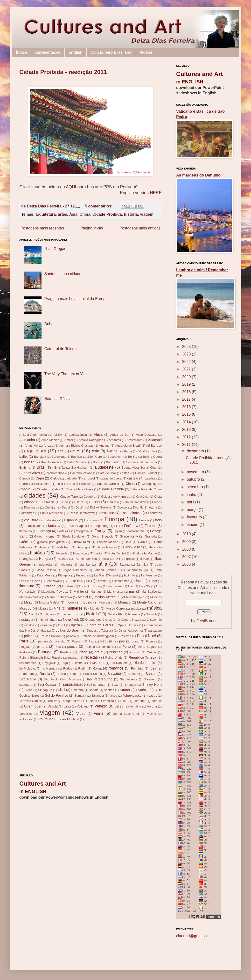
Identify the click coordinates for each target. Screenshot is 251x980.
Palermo (125, 636)
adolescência (78, 435)
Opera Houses (128, 625)
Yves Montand (69, 719)
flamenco (26, 531)
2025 (187, 347)
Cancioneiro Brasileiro (111, 52)
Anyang (104, 446)
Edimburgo (27, 513)
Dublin (80, 507)
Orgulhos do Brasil (66, 630)
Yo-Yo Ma (46, 719)
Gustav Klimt (81, 542)
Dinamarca (32, 507)
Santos (151, 674)
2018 (187, 392)
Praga (83, 652)
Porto (126, 647)
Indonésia (45, 564)
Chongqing (149, 484)
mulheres (75, 608)
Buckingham (80, 468)
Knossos (82, 575)
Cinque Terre (69, 497)
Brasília (59, 468)
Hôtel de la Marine (144, 553)
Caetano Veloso (81, 473)
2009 (187, 542)
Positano (66, 652)
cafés (126, 473)
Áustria (112, 451)
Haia (128, 542)
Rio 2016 (98, 663)
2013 (187, 430)
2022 (187, 362)
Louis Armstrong (90, 586)
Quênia (152, 652)
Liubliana (49, 586)
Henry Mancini (107, 547)
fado (158, 520)
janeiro (193, 525)
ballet (23, 457)
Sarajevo (150, 679)
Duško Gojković (101, 507)
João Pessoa (46, 570)
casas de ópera (111, 478)
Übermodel (33, 706)
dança (95, 502)
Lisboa (139, 581)
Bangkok (40, 457)
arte (60, 451)
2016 (187, 407)
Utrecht (53, 706)
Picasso (151, 641)
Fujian (118, 531)
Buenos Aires (30, 473)
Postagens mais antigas (140, 228)
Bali (154, 451)
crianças (31, 502)
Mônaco (124, 602)
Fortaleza (64, 531)
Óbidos (29, 625)
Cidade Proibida (107, 214)
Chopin (25, 489)
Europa (115, 519)
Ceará (24, 484)
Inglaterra (65, 564)
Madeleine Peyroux (55, 592)
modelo (86, 602)
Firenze (151, 526)
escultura (31, 520)
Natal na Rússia (58, 399)
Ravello (57, 658)
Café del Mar (107, 473)
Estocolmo (91, 520)
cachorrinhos (55, 473)
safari (75, 674)
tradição (109, 701)
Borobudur (113, 462)
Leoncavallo (54, 581)
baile (141, 451)
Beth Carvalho (77, 462)
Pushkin (135, 652)
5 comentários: (99, 206)
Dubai (49, 324)
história (131, 214)
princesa (116, 652)
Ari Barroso (154, 446)
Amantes (115, 440)
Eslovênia (51, 520)
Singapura (45, 690)
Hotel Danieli (117, 553)
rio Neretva (49, 668)
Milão (28, 602)
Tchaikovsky (132, 695)
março (193, 510)
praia (98, 652)
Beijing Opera (152, 457)
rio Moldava (27, 668)
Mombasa (105, 602)
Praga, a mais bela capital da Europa (76, 299)
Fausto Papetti (77, 526)
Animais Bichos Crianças (76, 446)
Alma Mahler (50, 440)
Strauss (126, 690)
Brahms (25, 468)
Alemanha (27, 440)
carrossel (89, 478)
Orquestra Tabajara (100, 630)
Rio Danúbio (119, 663)
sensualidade (74, 684)
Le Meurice (149, 575)
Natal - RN (115, 614)
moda (70, 602)
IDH (117, 559)
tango (113, 696)
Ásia (73, 214)
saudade (25, 685)
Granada (151, 536)
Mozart (43, 608)
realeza (73, 658)
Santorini (134, 674)
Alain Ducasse (146, 435)
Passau (77, 641)
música (154, 608)
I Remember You (85, 559)
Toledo (93, 701)
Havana (44, 547)
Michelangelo (135, 597)
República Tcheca (142, 657)
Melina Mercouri (107, 597)
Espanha (71, 520)
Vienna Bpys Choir (126, 714)
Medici (83, 597)
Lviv (33, 592)
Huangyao (26, 559)
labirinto (129, 575)
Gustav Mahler (107, 542)
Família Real (33, 526)
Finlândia (131, 526)
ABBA (58, 435)
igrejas (130, 559)
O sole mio (154, 620)
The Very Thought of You (65, 374)
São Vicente (129, 679)
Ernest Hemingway (82, 513)
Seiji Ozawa (47, 685)
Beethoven (115, 457)
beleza (29, 462)
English (76, 52)
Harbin (143, 542)
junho (192, 495)
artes (63, 214)
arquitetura (46, 214)
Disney (50, 507)
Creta (158, 497)
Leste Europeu (79, 581)
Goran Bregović (103, 536)
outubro (194, 479)
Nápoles (50, 614)
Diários (157, 502)
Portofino (25, 652)
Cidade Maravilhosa (79, 489)
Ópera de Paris (99, 625)
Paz (91, 641)
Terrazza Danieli (30, 701)
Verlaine (136, 706)
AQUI (72, 187)
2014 (187, 422)
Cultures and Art (43, 784)
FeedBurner (206, 621)
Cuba (64, 502)
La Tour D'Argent (106, 575)
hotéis (98, 553)
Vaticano (83, 706)
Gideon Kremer (45, 536)
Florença (44, 531)
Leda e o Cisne (30, 581)
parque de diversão (52, 641)
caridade (71, 478)
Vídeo (81, 714)
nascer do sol (71, 614)
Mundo (95, 608)
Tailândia (98, 696)
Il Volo (144, 559)
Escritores (155, 513)
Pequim (106, 641)
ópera (75, 625)
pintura (42, 647)
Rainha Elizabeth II (33, 658)
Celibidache (42, 484)
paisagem (155, 630)
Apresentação (48, 52)
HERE (156, 193)
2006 (187, 564)
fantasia (54, 526)
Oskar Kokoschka (131, 630)
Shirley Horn (152, 685)
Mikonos (156, 597)
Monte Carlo (147, 602)
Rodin (82, 668)
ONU (61, 625)
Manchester (115, 592)
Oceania (46, 625)
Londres (68, 586)
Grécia (24, 542)
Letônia (101, 581)
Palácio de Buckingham (98, 636)
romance (116, 668)
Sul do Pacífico (56, 695)
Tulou (124, 701)
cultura (79, 502)
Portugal (45, 652)
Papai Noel (146, 636)
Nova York (71, 619)
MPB (57, 608)
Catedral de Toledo (60, 349)
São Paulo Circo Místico (61, 679)
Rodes (68, 668)
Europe (144, 520)
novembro (196, 472)
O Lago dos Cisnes (98, 620)
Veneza (101, 706)
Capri (40, 478)
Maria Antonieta (30, 597)
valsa (67, 706)
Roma (97, 668)
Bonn (97, 462)
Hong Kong (81, 553)
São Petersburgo (99, 679)
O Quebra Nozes (129, 620)
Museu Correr (115, 608)
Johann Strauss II (107, 570)
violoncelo (26, 719)
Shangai (130, 685)
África (98, 435)
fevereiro (195, 517)
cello (60, 484)
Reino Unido (114, 658)
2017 (187, 399)
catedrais (151, 478)
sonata (94, 690)
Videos (146, 52)
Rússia (61, 674)
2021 (187, 369)
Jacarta (125, 564)
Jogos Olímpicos (75, 570)
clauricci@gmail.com (194, 936)
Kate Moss (44, 575)
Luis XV (145, 586)
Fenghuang (101, 526)
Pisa (58, 647)
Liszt (154, 581)
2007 (187, 557)
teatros (152, 696)
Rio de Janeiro (145, 663)
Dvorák (122, 507)
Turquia (157, 701)
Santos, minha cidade (63, 274)
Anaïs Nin (31, 446)
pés (122, 641)
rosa (153, 668)
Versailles (26, 714)
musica (136, 608)
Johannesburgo (137, 570)
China (85, 214)
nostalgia (26, 619)
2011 (187, 445)
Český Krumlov (80, 484)
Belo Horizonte (51, 462)
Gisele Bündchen (74, 536)
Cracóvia (142, 497)
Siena (29, 690)
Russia (45, 674)
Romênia (137, 668)
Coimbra (90, 497)
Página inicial (92, 228)
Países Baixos (50, 636)
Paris (24, 641)
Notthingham (48, 620)
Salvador (114, 674)
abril (191, 502)
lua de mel (115, 586)
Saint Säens (93, 674)
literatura (27, 586)
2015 (187, 414)
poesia (72, 647)
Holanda (62, 553)
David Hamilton (135, 502)
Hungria (45, 559)
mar (132, 591)
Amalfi (69, 440)
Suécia (143, 690)
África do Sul (119, 435)
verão (119, 706)
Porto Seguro (147, 647)
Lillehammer (120, 581)
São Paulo (28, 679)
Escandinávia (131, 513)
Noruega (134, 614)
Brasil (42, 467)
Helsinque (83, 547)
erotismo (108, 513)
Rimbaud (80, 663)
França (100, 531)
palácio (71, 636)
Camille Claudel (146, 473)
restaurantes (28, 663)
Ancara (49, 446)
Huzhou (63, 559)
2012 (187, 437)
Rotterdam (27, 674)
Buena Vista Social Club (139, 468)
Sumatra (80, 696)
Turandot (139, 701)
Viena (99, 713)
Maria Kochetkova (59, 597)
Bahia (128, 451)
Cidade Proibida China (146, 489)
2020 (187, 377)
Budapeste (104, 467)
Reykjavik (49, 663)
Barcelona (59, 457)
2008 (187, 549)
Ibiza (106, 559)
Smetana (78, 690)
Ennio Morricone (51, 513)
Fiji (116, 526)
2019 (187, 384)
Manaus (96, 592)
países (29, 636)
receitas (91, 657)
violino (152, 714)
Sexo (115, 685)
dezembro (196, 451)
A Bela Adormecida (33, 435)
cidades (35, 495)
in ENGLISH (33, 791)
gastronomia (136, 531)
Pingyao (25, 647)
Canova (25, 478)
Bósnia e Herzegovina (142, 462)
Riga (65, 663)
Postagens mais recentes (42, 228)
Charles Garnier (108, 484)
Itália (102, 564)
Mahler (79, 591)
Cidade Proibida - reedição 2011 (63, 72)
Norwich (151, 614)
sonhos (109, 690)
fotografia (82, 531)
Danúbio (113, 502)
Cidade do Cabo (48, 489)
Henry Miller (132, 547)
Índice (21, 52)
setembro (195, 487)
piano (136, 641)
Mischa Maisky (49, 602)
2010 (187, 534)
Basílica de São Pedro (87, 457)
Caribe (55, 478)
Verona (152, 706)
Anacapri (155, 440)
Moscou (25, 608)
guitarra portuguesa (51, 542)
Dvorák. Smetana (145, 507)
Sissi (61, 690)
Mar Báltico (149, 592)
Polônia (90, 647)
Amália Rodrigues (91, 440)
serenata (99, 685)
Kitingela (64, 575)
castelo (133, 478)
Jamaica (142, 564)
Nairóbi (34, 614)
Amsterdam (134, 440)
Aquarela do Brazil (128, 446)
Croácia (49, 502)
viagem (147, 214)
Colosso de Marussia (116, 497)
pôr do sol (109, 647)
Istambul (84, 564)
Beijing (132, 457)
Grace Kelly (129, 536)
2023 (187, 354)
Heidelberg (63, 547)
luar (131, 586)
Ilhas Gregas (55, 249)
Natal (91, 614)
